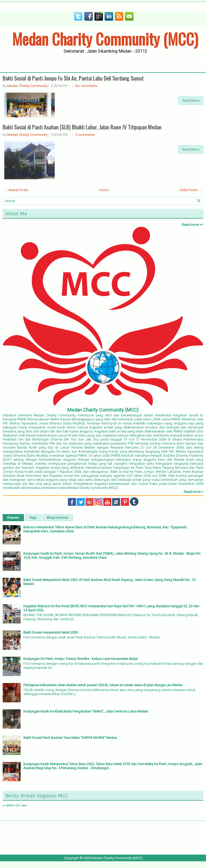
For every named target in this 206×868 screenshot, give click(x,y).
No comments (86, 86)
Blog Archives (58, 518)
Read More (191, 101)
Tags (33, 518)
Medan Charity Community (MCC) (105, 39)
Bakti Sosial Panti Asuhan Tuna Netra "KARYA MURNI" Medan (70, 738)
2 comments (85, 135)
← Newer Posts (16, 190)
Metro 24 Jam (16, 805)
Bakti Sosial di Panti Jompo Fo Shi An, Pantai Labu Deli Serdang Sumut (73, 78)
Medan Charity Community (27, 86)
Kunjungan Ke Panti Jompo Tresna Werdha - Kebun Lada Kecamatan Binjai (80, 659)
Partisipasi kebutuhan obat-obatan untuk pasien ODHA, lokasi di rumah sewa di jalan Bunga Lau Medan (103, 685)
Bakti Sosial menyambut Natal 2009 (51, 632)
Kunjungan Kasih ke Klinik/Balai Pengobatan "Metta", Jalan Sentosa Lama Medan (86, 711)
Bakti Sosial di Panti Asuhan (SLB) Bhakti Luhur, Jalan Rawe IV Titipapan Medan (82, 127)
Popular (13, 518)
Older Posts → (191, 190)
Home (104, 190)
